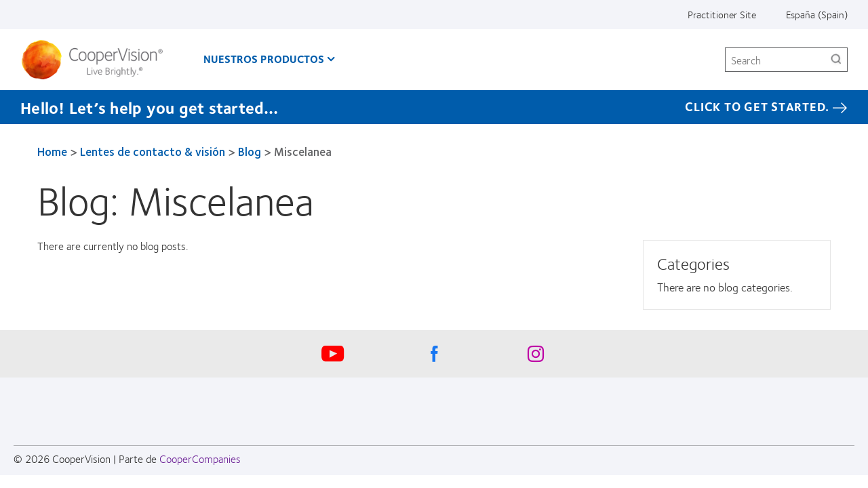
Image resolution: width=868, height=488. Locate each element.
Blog (250, 151)
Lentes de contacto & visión (153, 151)
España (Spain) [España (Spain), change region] (817, 14)
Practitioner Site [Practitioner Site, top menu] (722, 14)
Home (52, 151)
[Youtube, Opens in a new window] (332, 357)
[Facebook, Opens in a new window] (434, 357)
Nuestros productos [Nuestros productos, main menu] (264, 59)
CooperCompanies (200, 459)
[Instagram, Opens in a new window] (536, 357)
